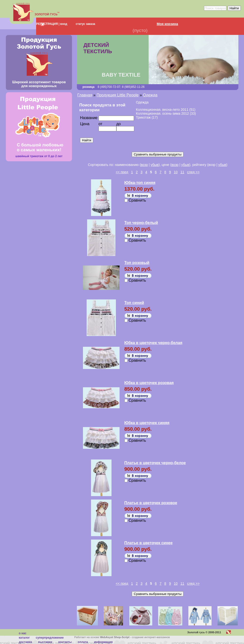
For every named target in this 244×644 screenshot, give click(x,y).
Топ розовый (137, 263)
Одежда (150, 95)
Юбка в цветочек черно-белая (153, 343)
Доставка (25, 642)
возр (144, 165)
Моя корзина (167, 24)
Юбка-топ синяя (140, 183)
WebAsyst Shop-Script (115, 637)
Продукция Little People (118, 95)
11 (183, 172)
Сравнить (137, 200)
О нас (23, 633)
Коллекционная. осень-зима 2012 (162, 113)
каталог (24, 638)
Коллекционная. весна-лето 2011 (162, 110)
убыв (155, 165)
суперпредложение (50, 638)
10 (176, 172)
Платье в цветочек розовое (151, 503)
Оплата (83, 642)
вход (63, 24)
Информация (103, 642)
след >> (193, 172)
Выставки (45, 642)
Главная (85, 95)
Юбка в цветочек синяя (147, 423)
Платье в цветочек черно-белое (155, 463)
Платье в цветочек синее (149, 543)
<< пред (122, 172)
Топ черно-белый (141, 223)
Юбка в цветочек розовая (149, 383)
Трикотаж (143, 117)
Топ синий (134, 303)
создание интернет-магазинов (151, 637)
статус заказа (85, 24)
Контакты (65, 642)
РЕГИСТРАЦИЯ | (48, 24)
